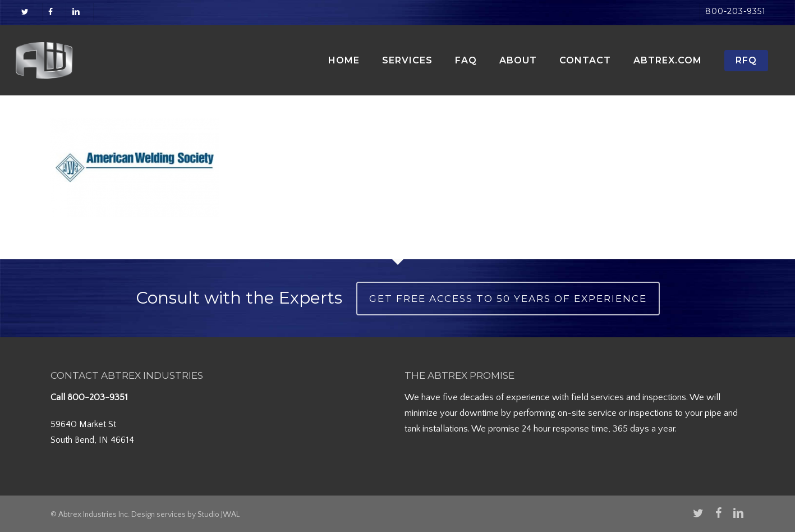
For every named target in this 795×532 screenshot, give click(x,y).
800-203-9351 (98, 397)
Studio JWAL (219, 515)
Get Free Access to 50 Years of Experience (508, 299)
